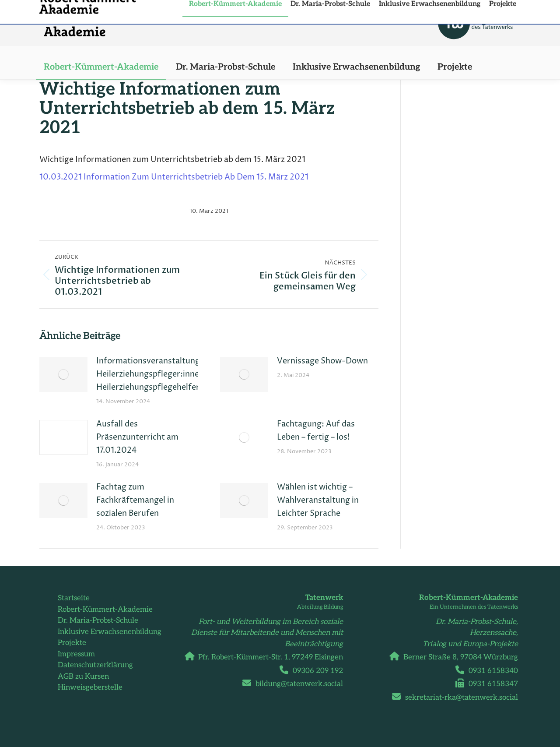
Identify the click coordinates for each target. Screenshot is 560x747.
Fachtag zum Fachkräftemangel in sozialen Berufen (135, 500)
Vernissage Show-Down (322, 361)
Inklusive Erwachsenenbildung (110, 632)
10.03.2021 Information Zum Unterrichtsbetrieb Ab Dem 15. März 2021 (174, 177)
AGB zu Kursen (83, 677)
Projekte (72, 643)
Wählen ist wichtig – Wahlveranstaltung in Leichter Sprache (318, 500)
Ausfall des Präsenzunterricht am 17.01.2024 (137, 437)
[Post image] (63, 374)
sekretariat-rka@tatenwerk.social (458, 698)
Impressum (76, 654)
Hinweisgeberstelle (90, 687)
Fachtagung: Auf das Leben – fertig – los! (316, 431)
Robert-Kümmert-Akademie (105, 610)
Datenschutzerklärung (95, 665)
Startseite (74, 598)
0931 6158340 (490, 671)
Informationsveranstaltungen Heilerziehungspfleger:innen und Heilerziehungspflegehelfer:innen (160, 374)
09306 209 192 (315, 671)
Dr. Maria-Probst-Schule (98, 620)
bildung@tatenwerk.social (296, 684)
